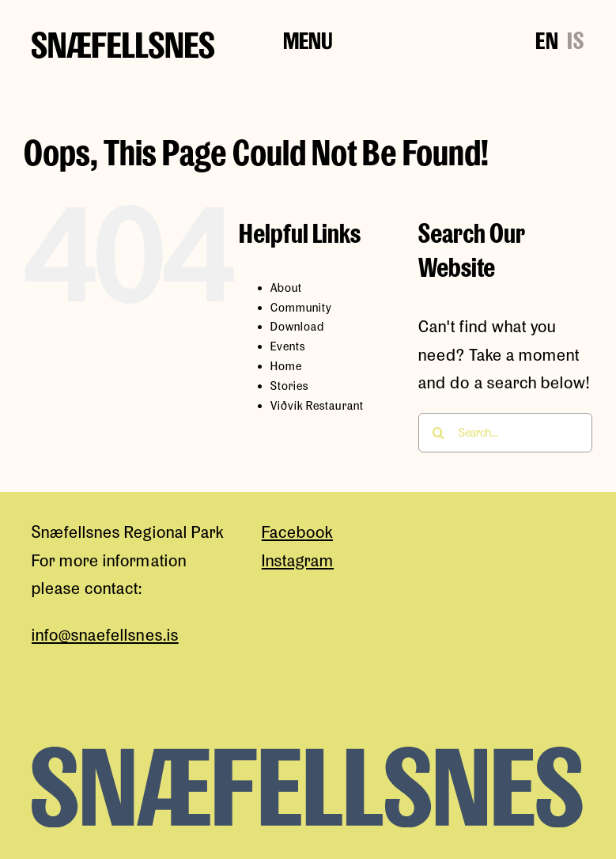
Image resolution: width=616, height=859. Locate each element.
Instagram (298, 560)
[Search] (438, 433)
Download (297, 326)
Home (286, 366)
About (286, 288)
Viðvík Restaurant (317, 405)
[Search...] (505, 433)
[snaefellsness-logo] (123, 40)
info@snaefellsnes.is (105, 634)
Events (288, 346)
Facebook (297, 532)
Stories (289, 386)
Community (301, 307)
